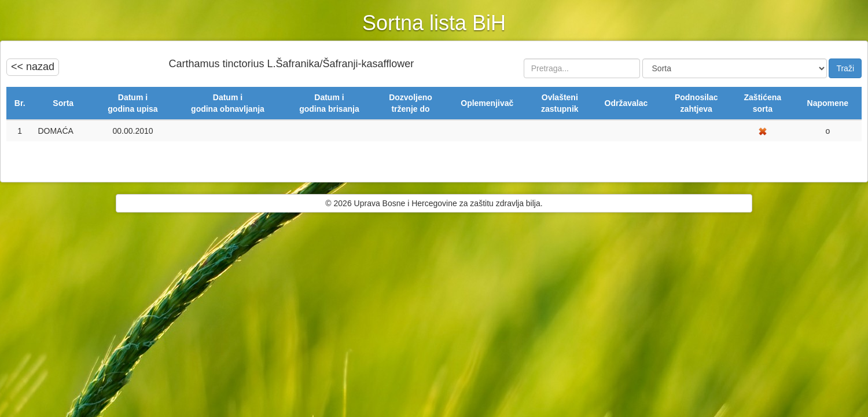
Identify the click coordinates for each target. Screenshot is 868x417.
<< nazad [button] (33, 67)
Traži (845, 68)
